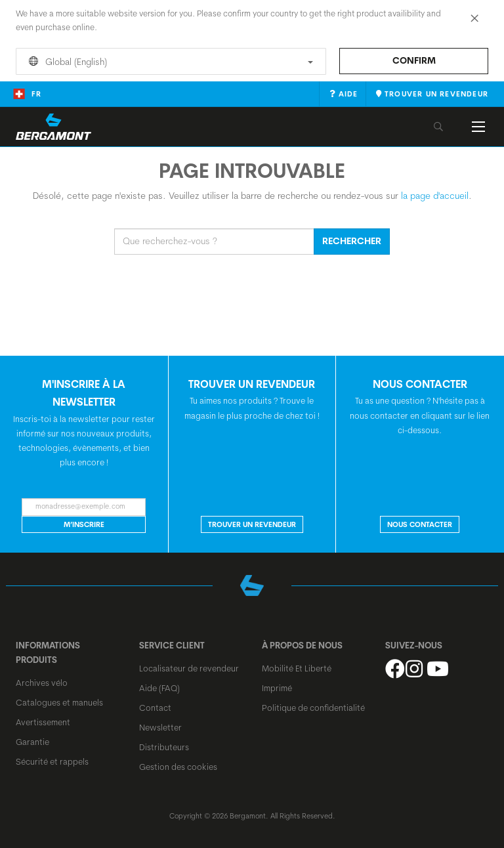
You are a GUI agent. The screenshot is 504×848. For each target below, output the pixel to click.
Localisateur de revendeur (189, 668)
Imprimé (277, 688)
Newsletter (160, 727)
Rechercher (352, 241)
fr (27, 94)
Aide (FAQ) (159, 688)
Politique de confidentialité (313, 708)
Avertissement (43, 722)
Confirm (414, 60)
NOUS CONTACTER (420, 524)
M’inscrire (84, 524)
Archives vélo (42, 683)
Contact (155, 708)
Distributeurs (164, 747)
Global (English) (169, 62)
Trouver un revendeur (252, 524)
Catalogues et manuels (59, 702)
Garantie (32, 742)
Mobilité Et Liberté (297, 668)
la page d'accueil (435, 196)
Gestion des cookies (178, 767)
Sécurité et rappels (52, 761)
